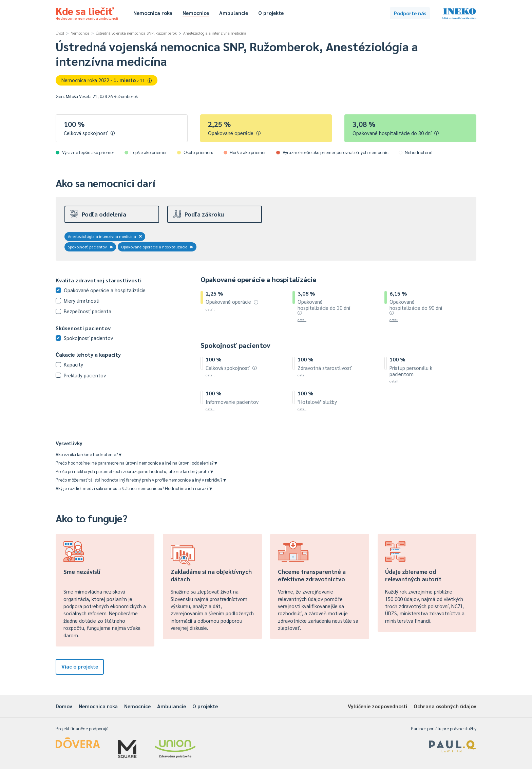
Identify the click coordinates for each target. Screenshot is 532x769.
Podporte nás (410, 13)
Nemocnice (196, 13)
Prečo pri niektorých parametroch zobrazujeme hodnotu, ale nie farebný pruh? (134, 471)
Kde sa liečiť (87, 12)
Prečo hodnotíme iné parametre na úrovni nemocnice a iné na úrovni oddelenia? (136, 463)
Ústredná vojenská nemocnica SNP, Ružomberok (136, 33)
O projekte (271, 13)
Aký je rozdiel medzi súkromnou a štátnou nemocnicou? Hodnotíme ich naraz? (134, 488)
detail (210, 309)
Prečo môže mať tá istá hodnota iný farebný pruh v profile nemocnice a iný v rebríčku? (141, 480)
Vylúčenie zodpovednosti (377, 706)
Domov (64, 706)
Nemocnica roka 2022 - (107, 80)
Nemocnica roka (153, 13)
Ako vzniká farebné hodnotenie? (89, 454)
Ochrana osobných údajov (445, 706)
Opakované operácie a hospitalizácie (157, 247)
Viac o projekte (80, 666)
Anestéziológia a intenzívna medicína (215, 33)
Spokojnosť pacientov (90, 247)
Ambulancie (234, 13)
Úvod (60, 33)
